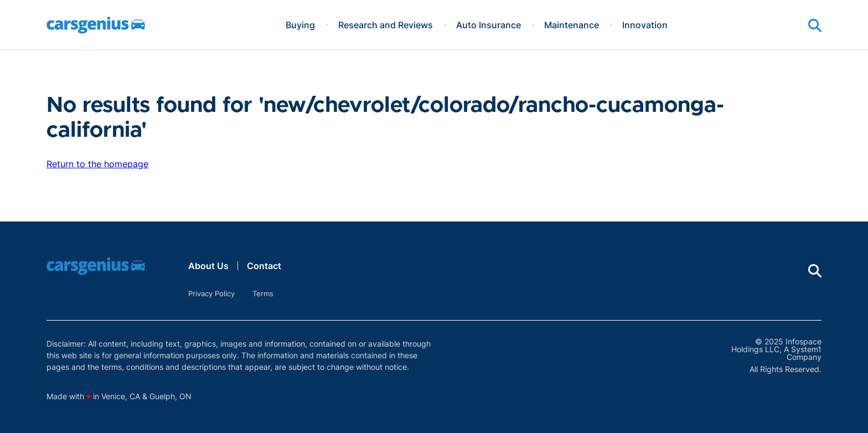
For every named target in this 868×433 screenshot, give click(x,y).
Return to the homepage (97, 164)
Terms (263, 293)
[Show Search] (815, 25)
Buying (300, 25)
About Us (208, 266)
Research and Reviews (386, 25)
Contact (264, 266)
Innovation (645, 25)
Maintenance (572, 25)
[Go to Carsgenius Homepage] (96, 25)
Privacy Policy (211, 293)
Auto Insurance (489, 25)
